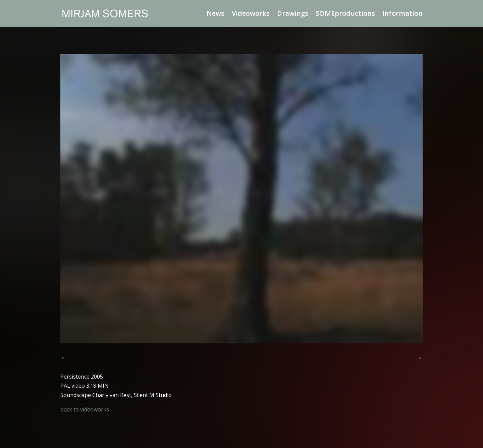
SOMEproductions (345, 14)
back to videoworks (85, 409)
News (216, 14)
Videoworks (251, 14)
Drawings (293, 14)
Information (402, 14)
